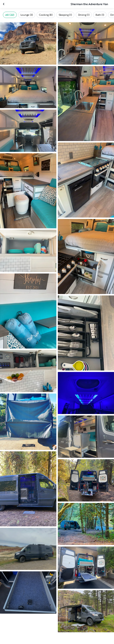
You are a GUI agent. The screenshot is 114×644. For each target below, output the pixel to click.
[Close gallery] (4, 4)
